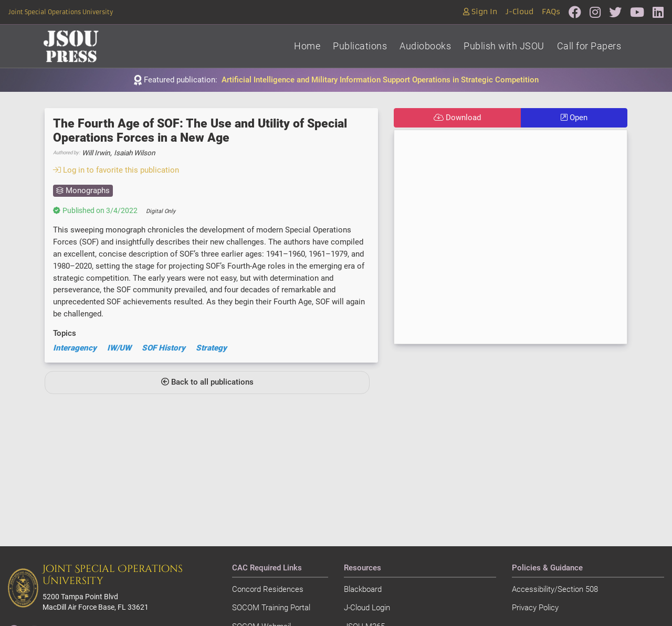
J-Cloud (519, 12)
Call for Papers (589, 46)
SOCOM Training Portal (271, 608)
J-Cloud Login (367, 608)
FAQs (551, 12)
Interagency (75, 348)
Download (457, 118)
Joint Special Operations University (61, 12)
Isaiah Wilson (135, 153)
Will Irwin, (97, 153)
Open (574, 118)
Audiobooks (425, 46)
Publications (360, 46)
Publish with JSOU (504, 46)
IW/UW (119, 348)
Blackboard (363, 589)
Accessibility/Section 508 (555, 589)
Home (307, 46)
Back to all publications (207, 382)
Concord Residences (268, 589)
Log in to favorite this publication (116, 170)
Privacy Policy (535, 608)
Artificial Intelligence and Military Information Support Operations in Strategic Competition (380, 80)
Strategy (211, 348)
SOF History (164, 348)
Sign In (480, 12)
